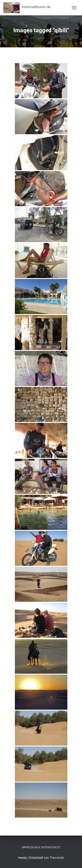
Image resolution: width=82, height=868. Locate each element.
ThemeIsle (57, 858)
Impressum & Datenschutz (41, 847)
